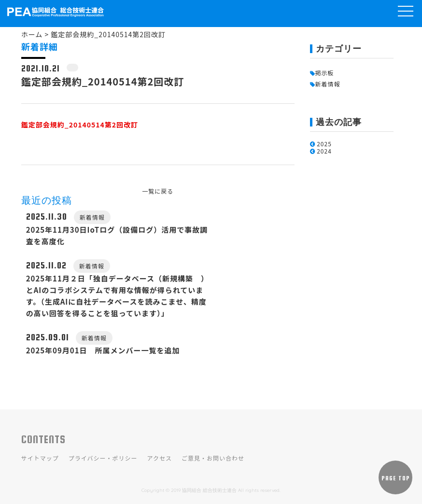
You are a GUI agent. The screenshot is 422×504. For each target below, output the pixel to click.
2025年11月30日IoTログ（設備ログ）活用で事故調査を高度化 (117, 235)
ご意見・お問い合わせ (213, 458)
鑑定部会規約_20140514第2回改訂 (80, 125)
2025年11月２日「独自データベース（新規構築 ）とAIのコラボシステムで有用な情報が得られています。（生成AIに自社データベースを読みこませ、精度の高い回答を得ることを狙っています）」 (116, 296)
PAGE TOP (396, 478)
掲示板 (322, 73)
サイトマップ (40, 458)
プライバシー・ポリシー (103, 458)
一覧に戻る (158, 191)
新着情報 (325, 84)
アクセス (159, 458)
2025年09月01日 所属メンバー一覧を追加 (103, 350)
